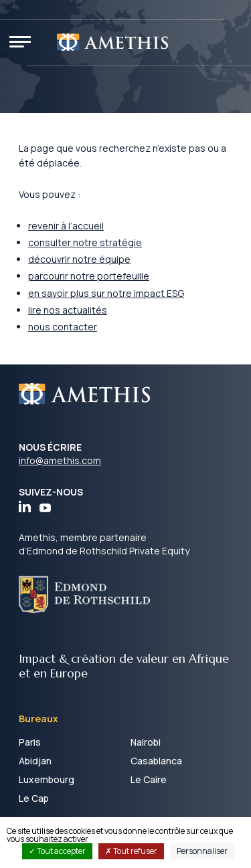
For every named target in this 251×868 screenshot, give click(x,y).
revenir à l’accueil (66, 226)
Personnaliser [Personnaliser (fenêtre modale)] (202, 851)
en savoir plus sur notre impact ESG (106, 293)
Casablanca (156, 761)
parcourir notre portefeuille (89, 276)
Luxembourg (47, 779)
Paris (30, 742)
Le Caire (149, 779)
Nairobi (146, 742)
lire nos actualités (68, 310)
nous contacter (63, 327)
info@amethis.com (60, 460)
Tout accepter (57, 851)
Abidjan (35, 761)
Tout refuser (131, 851)
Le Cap (34, 798)
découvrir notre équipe (79, 259)
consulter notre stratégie (85, 242)
